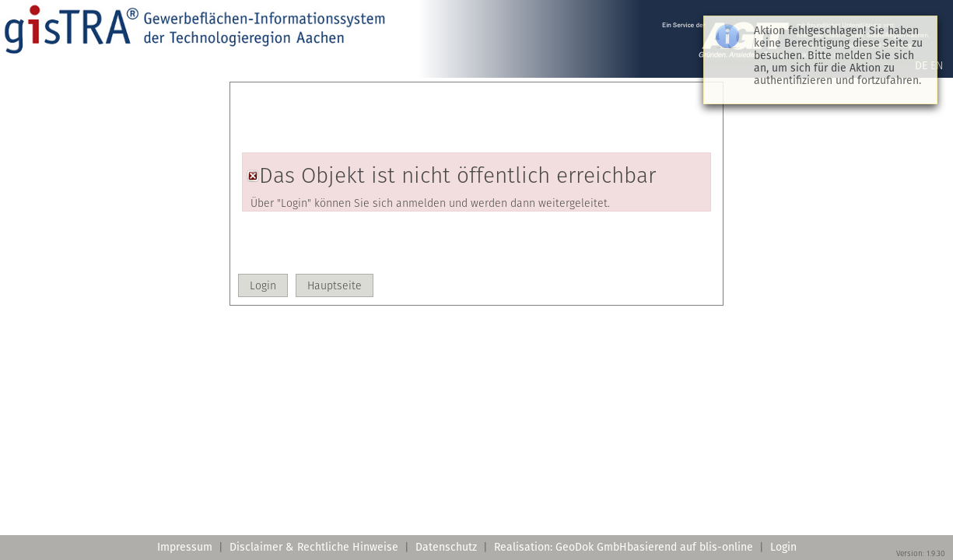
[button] (263, 285)
